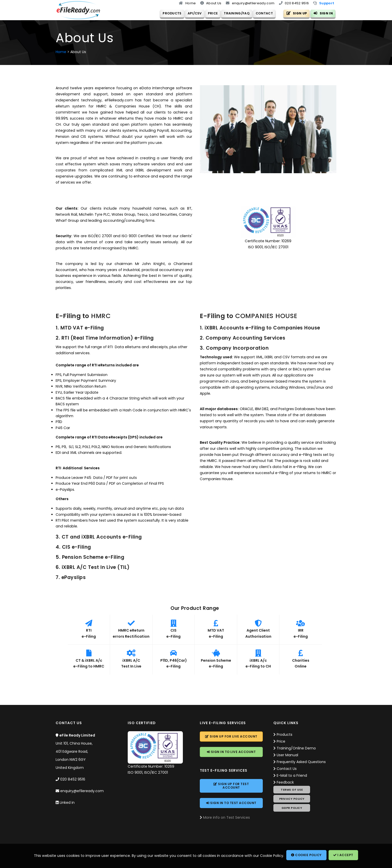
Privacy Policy (292, 799)
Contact (260, 13)
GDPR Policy (292, 808)
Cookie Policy (306, 855)
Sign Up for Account (231, 737)
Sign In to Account (231, 752)
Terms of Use (292, 790)
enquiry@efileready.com (82, 791)
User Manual (287, 755)
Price (209, 13)
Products (168, 13)
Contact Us (287, 769)
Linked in (67, 803)
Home (61, 52)
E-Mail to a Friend (292, 776)
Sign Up (297, 13)
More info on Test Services (226, 818)
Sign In (323, 13)
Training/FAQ (233, 13)
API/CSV (191, 13)
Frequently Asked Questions (301, 762)
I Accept (343, 855)
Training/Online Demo (296, 748)
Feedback (285, 783)
